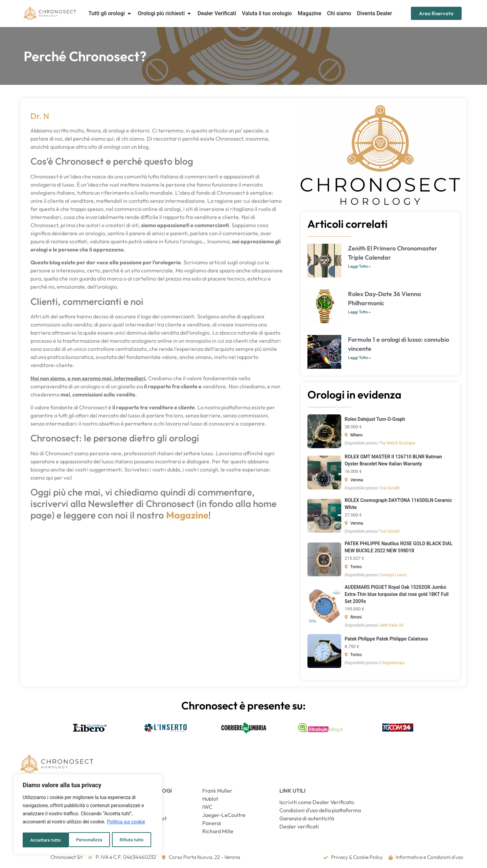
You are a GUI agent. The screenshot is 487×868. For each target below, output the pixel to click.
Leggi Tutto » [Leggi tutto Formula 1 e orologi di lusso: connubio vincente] (359, 357)
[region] (88, 815)
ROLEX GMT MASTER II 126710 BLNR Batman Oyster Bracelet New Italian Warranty (393, 460)
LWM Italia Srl (391, 625)
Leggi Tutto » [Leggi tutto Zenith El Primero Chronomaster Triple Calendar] (359, 266)
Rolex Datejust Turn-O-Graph (375, 419)
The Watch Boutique (397, 443)
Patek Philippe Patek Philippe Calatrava (386, 639)
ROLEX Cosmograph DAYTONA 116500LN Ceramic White (398, 504)
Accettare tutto (131, 840)
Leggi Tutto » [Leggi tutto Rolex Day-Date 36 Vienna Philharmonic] (359, 312)
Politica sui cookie (126, 823)
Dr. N (40, 116)
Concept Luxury (393, 575)
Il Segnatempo (392, 663)
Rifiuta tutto (86, 840)
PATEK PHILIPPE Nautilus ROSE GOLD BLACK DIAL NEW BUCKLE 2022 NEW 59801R (399, 547)
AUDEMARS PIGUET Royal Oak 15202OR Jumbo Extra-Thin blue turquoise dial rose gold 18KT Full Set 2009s (397, 594)
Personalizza (43, 840)
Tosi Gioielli (389, 488)
